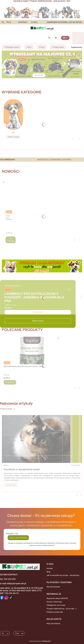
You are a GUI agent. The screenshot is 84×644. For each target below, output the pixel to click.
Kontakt (50, 568)
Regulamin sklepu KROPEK (57, 598)
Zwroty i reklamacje (54, 602)
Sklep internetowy (39, 641)
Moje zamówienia (53, 623)
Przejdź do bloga (8, 409)
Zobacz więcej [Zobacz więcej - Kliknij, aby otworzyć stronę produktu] (38, 321)
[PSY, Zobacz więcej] (13, 119)
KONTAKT (23, 22)
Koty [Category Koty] (6, 465)
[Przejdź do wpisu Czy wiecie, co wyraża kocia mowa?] (42, 439)
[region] (42, 160)
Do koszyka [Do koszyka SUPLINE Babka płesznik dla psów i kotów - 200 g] (10, 382)
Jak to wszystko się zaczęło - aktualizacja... (63, 575)
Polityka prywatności (55, 612)
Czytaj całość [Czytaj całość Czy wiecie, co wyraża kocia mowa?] (11, 485)
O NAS (34, 22)
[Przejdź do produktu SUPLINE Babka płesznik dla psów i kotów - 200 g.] (32, 350)
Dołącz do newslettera (18, 538)
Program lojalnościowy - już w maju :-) (62, 609)
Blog (48, 572)
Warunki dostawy (53, 587)
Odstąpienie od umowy (56, 605)
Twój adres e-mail (12, 534)
